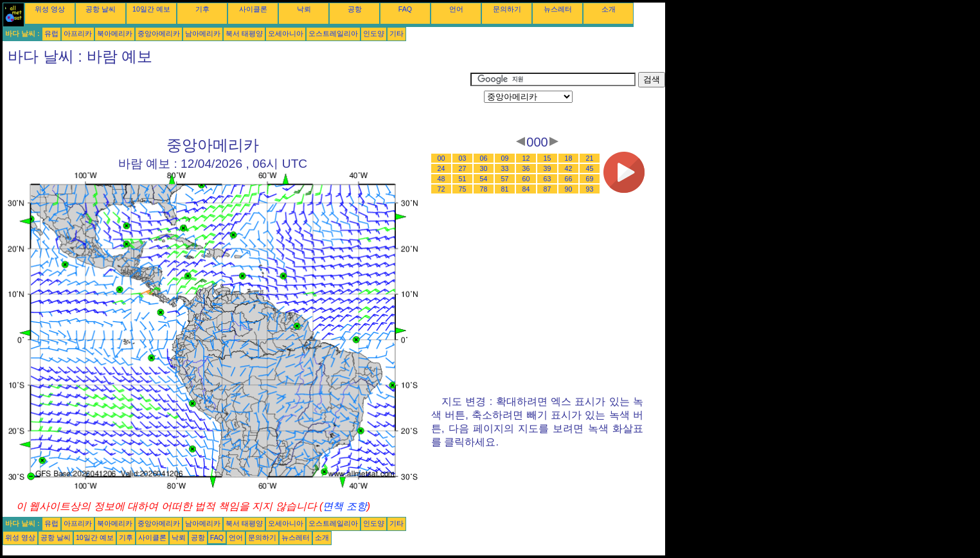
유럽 (51, 33)
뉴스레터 (558, 9)
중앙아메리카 (159, 33)
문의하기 (507, 9)
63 (548, 179)
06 (484, 158)
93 (590, 189)
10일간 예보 (151, 9)
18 (569, 158)
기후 (202, 9)
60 (526, 179)
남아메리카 (203, 33)
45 (590, 168)
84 (526, 189)
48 (441, 179)
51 (463, 179)
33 (505, 168)
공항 (355, 9)
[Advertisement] (236, 101)
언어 (456, 9)
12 (526, 158)
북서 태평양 (244, 33)
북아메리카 (115, 33)
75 (463, 189)
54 (484, 179)
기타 (396, 33)
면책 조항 (344, 506)
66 (569, 179)
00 (441, 158)
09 (505, 158)
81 (505, 189)
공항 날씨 (101, 9)
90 (569, 189)
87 (548, 189)
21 (590, 158)
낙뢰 (304, 9)
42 (569, 168)
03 (463, 158)
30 (484, 168)
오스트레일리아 (333, 33)
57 (505, 179)
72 (441, 189)
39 (548, 168)
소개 (609, 9)
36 (526, 168)
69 (590, 179)
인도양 (374, 33)
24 (441, 168)
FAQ (405, 9)
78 (484, 189)
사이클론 (253, 9)
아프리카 (78, 33)
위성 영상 (50, 9)
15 (548, 158)
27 (463, 168)
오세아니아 (286, 33)
